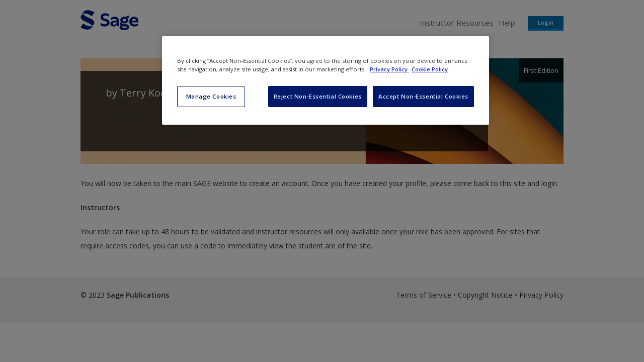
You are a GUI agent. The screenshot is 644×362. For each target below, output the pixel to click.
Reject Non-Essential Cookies (318, 96)
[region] (326, 80)
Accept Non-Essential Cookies (423, 96)
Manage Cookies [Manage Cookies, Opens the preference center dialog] (211, 96)
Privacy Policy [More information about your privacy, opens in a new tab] (389, 69)
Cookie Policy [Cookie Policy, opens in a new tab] (430, 69)
